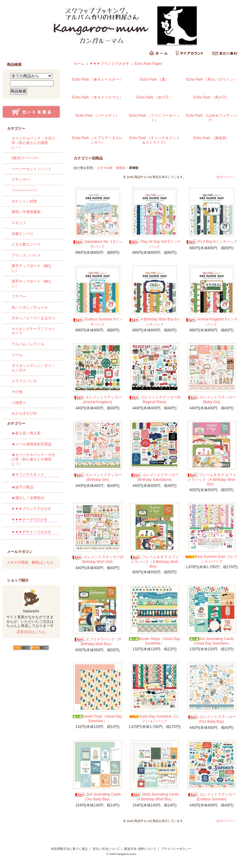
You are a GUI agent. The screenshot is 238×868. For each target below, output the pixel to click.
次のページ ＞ (226, 177)
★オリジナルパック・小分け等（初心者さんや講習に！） (33, 459)
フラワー (19, 297)
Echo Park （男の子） (211, 97)
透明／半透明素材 (26, 212)
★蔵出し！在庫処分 (28, 498)
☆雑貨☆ (19, 403)
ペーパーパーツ (24, 190)
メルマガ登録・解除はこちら (30, 562)
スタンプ (19, 223)
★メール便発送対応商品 (32, 444)
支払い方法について (106, 849)
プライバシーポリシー (176, 849)
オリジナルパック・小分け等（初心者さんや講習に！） (33, 143)
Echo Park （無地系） (211, 138)
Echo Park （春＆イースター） (97, 79)
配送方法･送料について (140, 849)
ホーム (79, 64)
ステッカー (21, 179)
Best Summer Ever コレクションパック (211, 559)
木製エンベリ (22, 234)
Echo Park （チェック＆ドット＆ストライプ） (154, 140)
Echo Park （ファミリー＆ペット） (154, 118)
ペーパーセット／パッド (32, 169)
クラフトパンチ (24, 381)
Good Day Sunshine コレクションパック (154, 719)
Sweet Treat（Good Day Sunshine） (97, 719)
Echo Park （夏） (154, 79)
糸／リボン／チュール (30, 307)
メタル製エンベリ (26, 244)
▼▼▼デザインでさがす (35, 533)
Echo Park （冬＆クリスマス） (97, 97)
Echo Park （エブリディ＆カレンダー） (97, 140)
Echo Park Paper (148, 64)
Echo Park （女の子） (154, 97)
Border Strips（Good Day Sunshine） (154, 641)
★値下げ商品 (22, 487)
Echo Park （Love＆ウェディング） (211, 118)
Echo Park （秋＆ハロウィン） (211, 79)
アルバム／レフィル (28, 344)
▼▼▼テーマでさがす (35, 521)
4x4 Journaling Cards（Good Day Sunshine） (211, 641)
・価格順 (119, 168)
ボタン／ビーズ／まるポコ (33, 318)
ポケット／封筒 (24, 201)
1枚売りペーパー (25, 158)
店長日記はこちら (31, 632)
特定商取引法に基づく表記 (69, 849)
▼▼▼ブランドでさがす (32, 509)
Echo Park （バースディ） (97, 116)
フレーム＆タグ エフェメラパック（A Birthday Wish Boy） (154, 562)
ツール (17, 355)
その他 (17, 392)
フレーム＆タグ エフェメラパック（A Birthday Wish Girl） (211, 479)
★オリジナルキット (35, 476)
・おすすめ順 (103, 168)
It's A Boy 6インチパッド (211, 242)
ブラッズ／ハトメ (26, 255)
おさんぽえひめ (24, 413)
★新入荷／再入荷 (26, 433)
